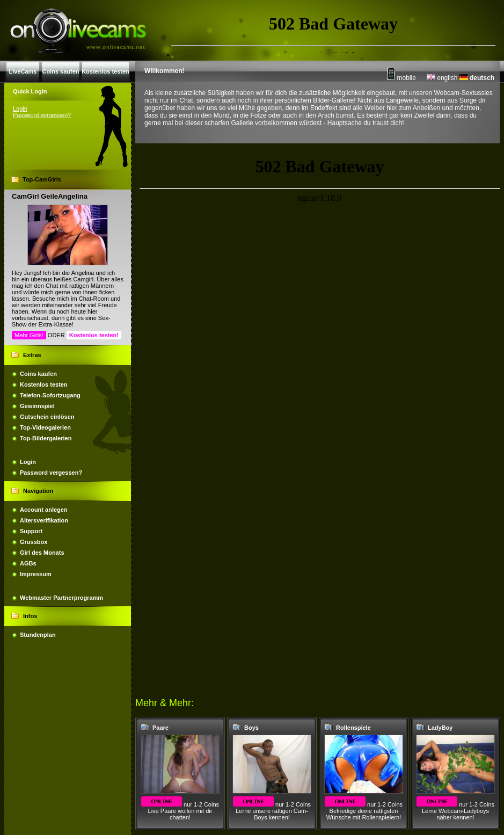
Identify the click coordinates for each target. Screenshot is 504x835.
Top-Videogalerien (45, 427)
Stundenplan (38, 635)
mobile (401, 78)
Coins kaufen (38, 374)
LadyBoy (440, 728)
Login (20, 108)
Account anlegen (44, 510)
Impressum (36, 574)
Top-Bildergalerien (46, 438)
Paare (160, 728)
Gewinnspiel (37, 406)
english (442, 78)
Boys (251, 728)
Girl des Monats (42, 553)
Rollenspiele (353, 728)
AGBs (28, 563)
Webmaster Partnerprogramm (61, 598)
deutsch (477, 78)
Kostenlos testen (44, 384)
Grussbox (34, 542)
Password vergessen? (42, 115)
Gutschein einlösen (47, 417)
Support (31, 531)
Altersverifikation (44, 520)
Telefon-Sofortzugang (50, 395)
